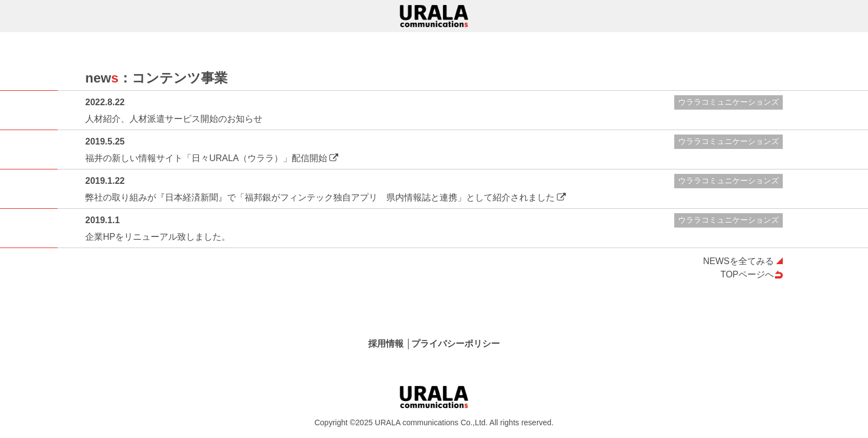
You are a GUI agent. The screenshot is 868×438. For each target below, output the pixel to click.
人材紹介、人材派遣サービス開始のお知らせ (174, 119)
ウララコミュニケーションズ (728, 102)
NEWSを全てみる (738, 261)
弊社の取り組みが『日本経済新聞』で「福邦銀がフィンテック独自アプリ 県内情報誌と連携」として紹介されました (320, 197)
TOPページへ (747, 274)
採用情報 (386, 344)
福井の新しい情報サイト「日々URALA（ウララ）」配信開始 (206, 158)
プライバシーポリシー (456, 344)
